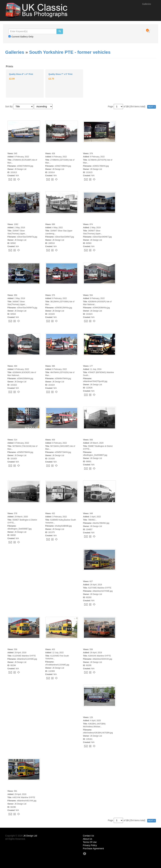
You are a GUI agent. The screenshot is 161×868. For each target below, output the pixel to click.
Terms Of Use (90, 842)
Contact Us (89, 836)
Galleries (147, 4)
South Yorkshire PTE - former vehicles (70, 52)
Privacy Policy (90, 845)
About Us (88, 839)
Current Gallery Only (23, 37)
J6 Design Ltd (30, 836)
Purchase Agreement (93, 848)
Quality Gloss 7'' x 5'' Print (60, 74)
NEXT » (152, 107)
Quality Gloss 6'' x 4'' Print (21, 74)
